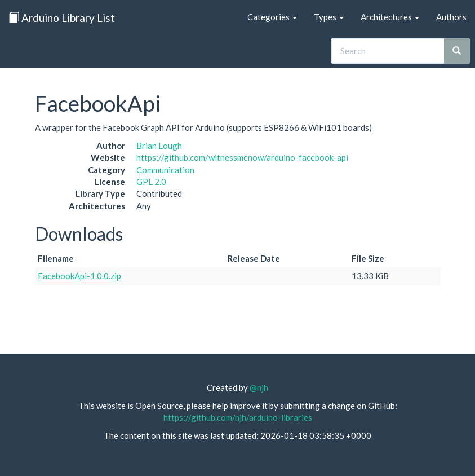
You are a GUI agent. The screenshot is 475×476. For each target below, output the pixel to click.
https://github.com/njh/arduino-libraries (238, 417)
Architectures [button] (390, 17)
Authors (451, 17)
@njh (259, 387)
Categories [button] (272, 17)
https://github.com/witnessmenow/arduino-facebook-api (242, 157)
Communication (165, 170)
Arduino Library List (62, 18)
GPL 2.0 (151, 182)
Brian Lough (159, 146)
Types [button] (329, 17)
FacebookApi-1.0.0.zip (79, 276)
